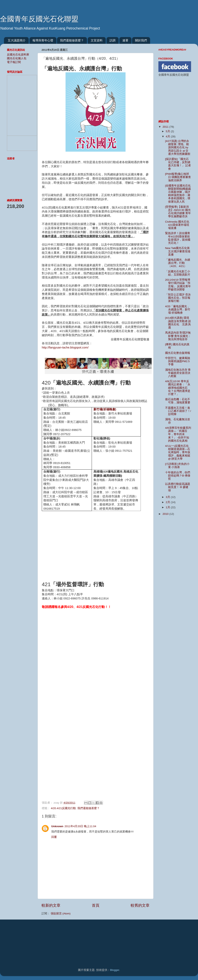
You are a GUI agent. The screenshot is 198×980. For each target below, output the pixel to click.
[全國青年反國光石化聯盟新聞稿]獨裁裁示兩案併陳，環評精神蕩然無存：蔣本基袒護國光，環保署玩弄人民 (178, 194)
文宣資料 (97, 40)
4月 (168, 136)
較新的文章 (51, 905)
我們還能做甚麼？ (72, 40)
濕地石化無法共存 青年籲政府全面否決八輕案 (178, 373)
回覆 (54, 837)
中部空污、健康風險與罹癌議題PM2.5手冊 (178, 361)
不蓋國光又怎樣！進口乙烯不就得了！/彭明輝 (178, 411)
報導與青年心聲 (43, 40)
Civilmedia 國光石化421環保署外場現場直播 (177, 225)
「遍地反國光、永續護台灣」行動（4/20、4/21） (178, 263)
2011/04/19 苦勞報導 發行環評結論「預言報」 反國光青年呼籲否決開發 (178, 285)
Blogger (115, 970)
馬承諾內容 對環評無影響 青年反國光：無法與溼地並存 (178, 336)
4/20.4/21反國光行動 (63, 808)
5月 (168, 131)
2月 (168, 502)
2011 (166, 127)
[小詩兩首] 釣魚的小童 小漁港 (177, 466)
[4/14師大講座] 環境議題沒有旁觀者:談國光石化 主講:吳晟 (178, 323)
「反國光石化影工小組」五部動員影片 (178, 273)
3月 (168, 497)
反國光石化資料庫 (18, 55)
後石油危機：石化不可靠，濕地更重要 (178, 401)
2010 (166, 514)
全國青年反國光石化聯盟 (39, 19)
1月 (168, 507)
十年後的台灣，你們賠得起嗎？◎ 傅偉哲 (178, 476)
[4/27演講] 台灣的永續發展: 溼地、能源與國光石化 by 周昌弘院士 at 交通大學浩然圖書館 (178, 147)
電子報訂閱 (14, 62)
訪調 (112, 40)
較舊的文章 (140, 905)
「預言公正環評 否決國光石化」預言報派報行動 (178, 298)
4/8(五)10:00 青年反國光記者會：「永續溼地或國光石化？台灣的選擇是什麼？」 (178, 388)
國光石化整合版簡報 (178, 353)
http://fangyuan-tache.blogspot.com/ (65, 347)
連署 (125, 40)
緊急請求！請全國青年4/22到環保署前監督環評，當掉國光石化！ (178, 238)
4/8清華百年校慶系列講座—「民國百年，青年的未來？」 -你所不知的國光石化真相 (178, 434)
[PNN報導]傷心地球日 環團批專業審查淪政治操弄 (178, 177)
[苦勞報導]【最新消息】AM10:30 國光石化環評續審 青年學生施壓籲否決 (178, 212)
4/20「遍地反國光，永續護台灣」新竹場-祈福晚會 (178, 310)
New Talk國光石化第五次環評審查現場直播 (178, 251)
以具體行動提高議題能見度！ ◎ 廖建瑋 (178, 487)
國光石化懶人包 (17, 58)
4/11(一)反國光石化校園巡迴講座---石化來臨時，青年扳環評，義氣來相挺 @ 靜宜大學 (178, 452)
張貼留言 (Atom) (61, 913)
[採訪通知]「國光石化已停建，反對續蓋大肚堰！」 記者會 (178, 164)
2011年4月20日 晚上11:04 (80, 826)
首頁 (96, 905)
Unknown (57, 826)
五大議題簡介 (17, 40)
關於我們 (141, 40)
